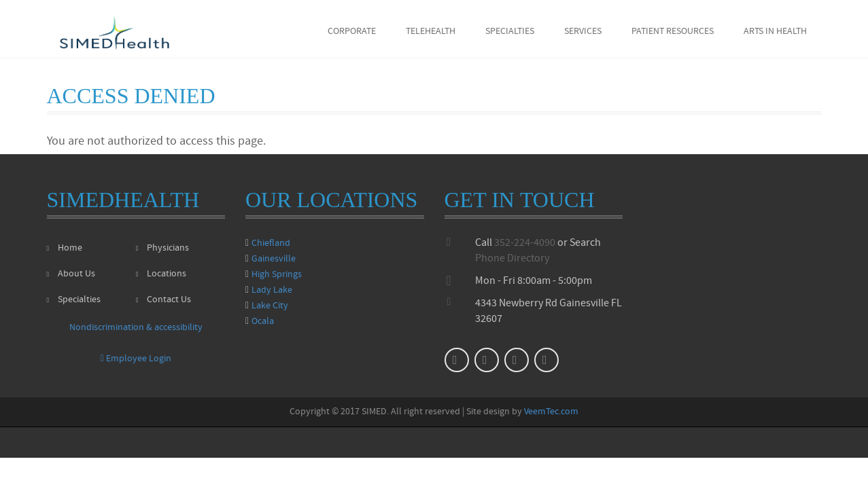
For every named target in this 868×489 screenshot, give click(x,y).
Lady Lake (272, 290)
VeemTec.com (551, 412)
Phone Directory (512, 259)
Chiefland (271, 243)
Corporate (352, 32)
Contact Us (163, 300)
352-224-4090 (525, 243)
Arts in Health (775, 32)
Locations (161, 274)
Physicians (162, 248)
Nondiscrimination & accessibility (136, 328)
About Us (71, 274)
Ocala (263, 322)
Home (65, 248)
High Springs (277, 275)
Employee (136, 359)
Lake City (270, 306)
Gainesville (274, 259)
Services (583, 32)
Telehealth (431, 32)
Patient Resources (673, 32)
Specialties (510, 32)
